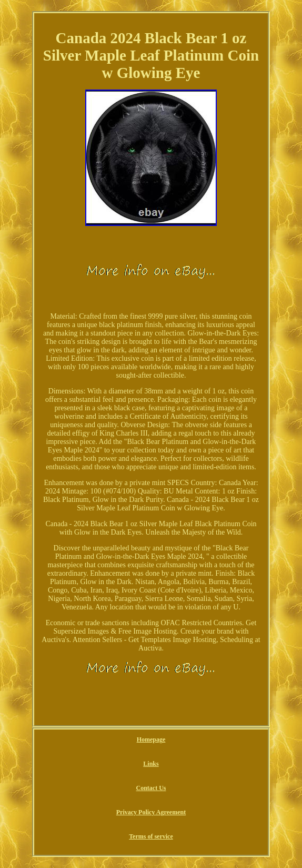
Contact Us (151, 788)
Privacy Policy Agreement (151, 812)
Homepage (151, 739)
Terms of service (151, 836)
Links (151, 764)
